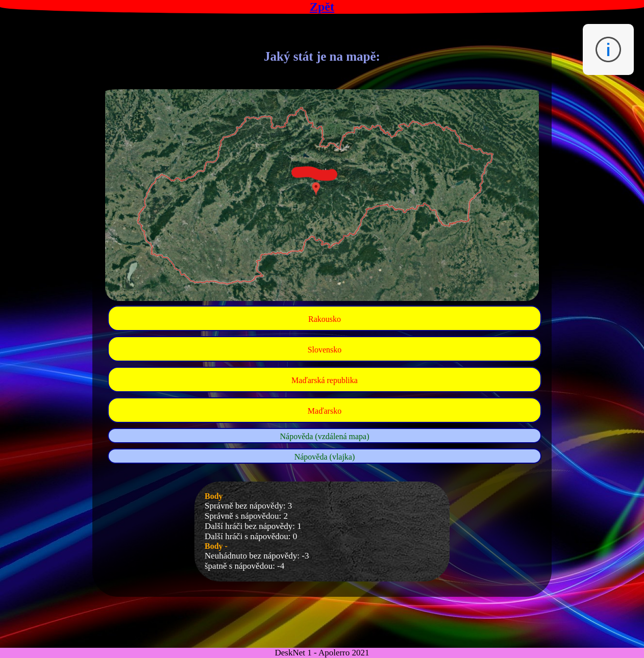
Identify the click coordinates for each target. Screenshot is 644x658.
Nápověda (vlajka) (325, 457)
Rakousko (325, 319)
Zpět (322, 7)
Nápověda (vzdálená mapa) (324, 436)
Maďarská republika (325, 380)
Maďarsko (325, 411)
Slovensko (325, 350)
